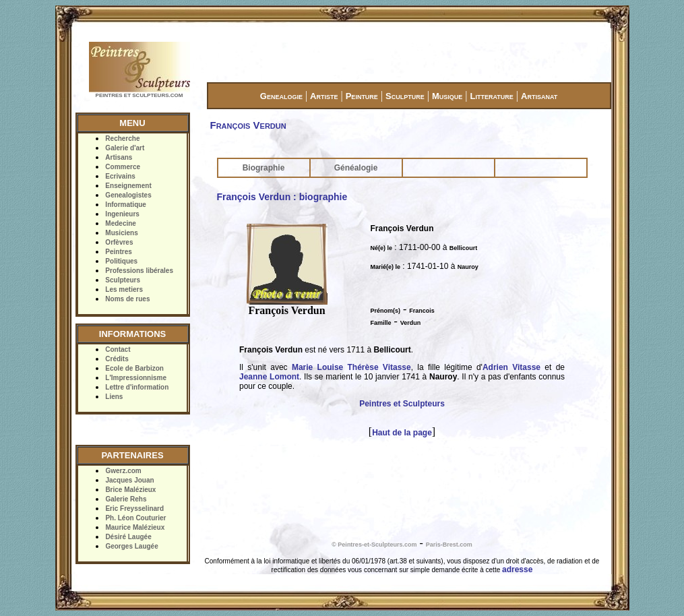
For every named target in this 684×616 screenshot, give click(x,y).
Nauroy (468, 267)
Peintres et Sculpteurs (402, 404)
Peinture (362, 96)
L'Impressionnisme (136, 378)
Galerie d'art (125, 148)
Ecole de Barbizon (134, 368)
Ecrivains (120, 176)
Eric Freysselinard (134, 509)
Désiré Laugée (128, 537)
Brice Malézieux (130, 490)
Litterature (492, 96)
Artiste (324, 96)
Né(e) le (382, 248)
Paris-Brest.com (449, 545)
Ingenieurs (122, 214)
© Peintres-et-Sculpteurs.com (374, 545)
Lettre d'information (137, 387)
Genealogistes (128, 195)
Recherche (122, 138)
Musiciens (121, 233)
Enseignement (128, 186)
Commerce (123, 167)
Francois (422, 311)
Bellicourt (464, 248)
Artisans (119, 157)
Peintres (118, 252)
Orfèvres (119, 242)
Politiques (121, 261)
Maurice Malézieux (135, 527)
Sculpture (405, 96)
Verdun (411, 323)
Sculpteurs (123, 280)
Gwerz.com (123, 471)
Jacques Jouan (129, 480)
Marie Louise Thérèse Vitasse (351, 367)
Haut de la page (402, 433)
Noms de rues (127, 299)
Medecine (121, 223)
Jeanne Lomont (269, 377)
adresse (517, 569)
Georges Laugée (131, 546)
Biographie (264, 168)
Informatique (126, 205)
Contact (118, 349)
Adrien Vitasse (511, 367)
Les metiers (124, 289)
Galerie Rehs (126, 499)
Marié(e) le (386, 267)
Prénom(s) (386, 311)
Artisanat (539, 96)
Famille (381, 323)
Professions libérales (139, 271)
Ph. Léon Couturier (135, 518)
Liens (114, 397)
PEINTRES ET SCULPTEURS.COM (139, 95)
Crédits (117, 359)
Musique (447, 96)
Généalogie (356, 168)
